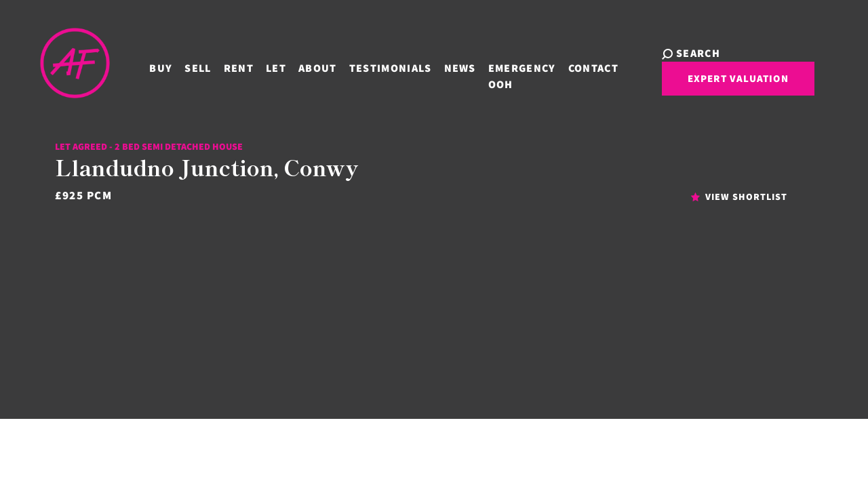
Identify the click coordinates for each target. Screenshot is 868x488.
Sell (181, 66)
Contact (576, 66)
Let (258, 66)
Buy (144, 66)
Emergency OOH (505, 74)
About (300, 66)
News (442, 66)
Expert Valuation (710, 84)
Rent (221, 66)
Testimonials (373, 66)
